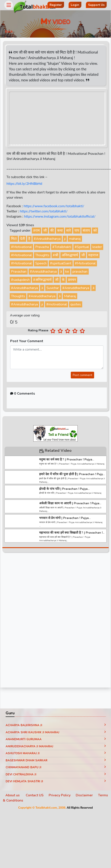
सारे (69, 231)
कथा (60, 231)
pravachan (80, 272)
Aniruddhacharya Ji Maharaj (56, 746)
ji (65, 239)
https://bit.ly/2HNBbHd (24, 183)
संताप (86, 231)
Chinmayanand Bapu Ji (56, 767)
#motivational (57, 304)
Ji (61, 272)
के (63, 280)
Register (56, 5)
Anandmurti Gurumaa (56, 739)
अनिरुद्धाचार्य (70, 255)
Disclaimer (84, 795)
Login (75, 5)
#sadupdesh (20, 280)
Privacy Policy (60, 795)
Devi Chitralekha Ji (56, 775)
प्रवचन (72, 280)
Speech (41, 263)
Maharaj (70, 296)
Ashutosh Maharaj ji (56, 753)
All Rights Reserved (80, 807)
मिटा (14, 239)
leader (97, 247)
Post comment (82, 375)
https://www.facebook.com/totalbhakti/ (54, 206)
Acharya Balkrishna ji (56, 725)
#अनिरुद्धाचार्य (42, 280)
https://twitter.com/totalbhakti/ (44, 211)
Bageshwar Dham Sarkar (56, 760)
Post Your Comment (27, 341)
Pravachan (19, 272)
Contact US (35, 795)
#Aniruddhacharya (47, 239)
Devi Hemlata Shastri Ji (56, 781)
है (29, 239)
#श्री (55, 255)
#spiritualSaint (61, 263)
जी (45, 231)
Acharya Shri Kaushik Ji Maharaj (56, 732)
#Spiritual (82, 247)
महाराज (93, 255)
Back (9, 32)
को (95, 231)
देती (23, 239)
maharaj (75, 239)
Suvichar (53, 288)
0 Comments (23, 394)
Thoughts (42, 255)
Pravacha (42, 247)
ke (67, 272)
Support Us (96, 5)
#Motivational (21, 247)
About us (13, 795)
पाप (77, 231)
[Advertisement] (41, 621)
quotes (76, 304)
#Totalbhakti (62, 247)
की (52, 231)
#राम (36, 231)
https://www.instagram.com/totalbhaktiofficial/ (60, 216)
